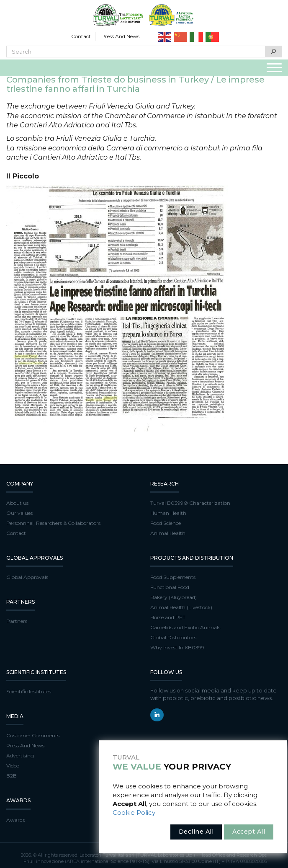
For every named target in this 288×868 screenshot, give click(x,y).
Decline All (196, 832)
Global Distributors (173, 637)
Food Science (166, 523)
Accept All (249, 832)
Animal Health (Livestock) (181, 607)
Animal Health (168, 533)
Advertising (20, 756)
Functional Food (170, 587)
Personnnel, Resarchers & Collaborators (53, 523)
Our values (19, 513)
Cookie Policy (134, 812)
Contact (81, 36)
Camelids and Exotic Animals (185, 627)
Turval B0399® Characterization (190, 503)
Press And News (120, 36)
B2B (12, 776)
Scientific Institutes (29, 691)
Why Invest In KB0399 (177, 647)
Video (13, 766)
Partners (17, 621)
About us (17, 503)
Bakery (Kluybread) (174, 597)
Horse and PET (168, 617)
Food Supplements (173, 577)
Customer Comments (33, 735)
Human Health (168, 513)
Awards (15, 820)
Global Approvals (27, 577)
